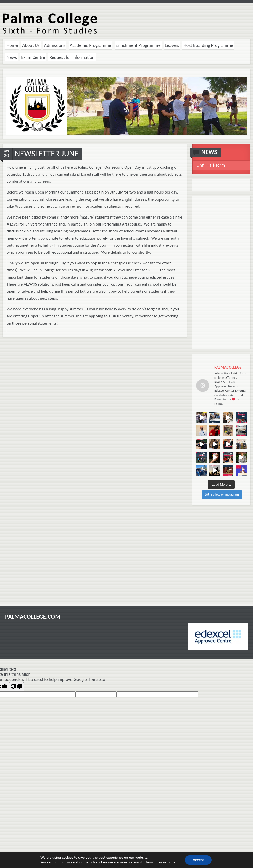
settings (169, 862)
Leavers (172, 45)
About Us (31, 45)
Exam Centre (33, 57)
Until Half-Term (211, 165)
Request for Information (72, 57)
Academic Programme (90, 45)
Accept (198, 860)
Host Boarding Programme (208, 45)
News (12, 57)
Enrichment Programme (138, 45)
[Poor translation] (17, 687)
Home (12, 45)
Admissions (55, 45)
